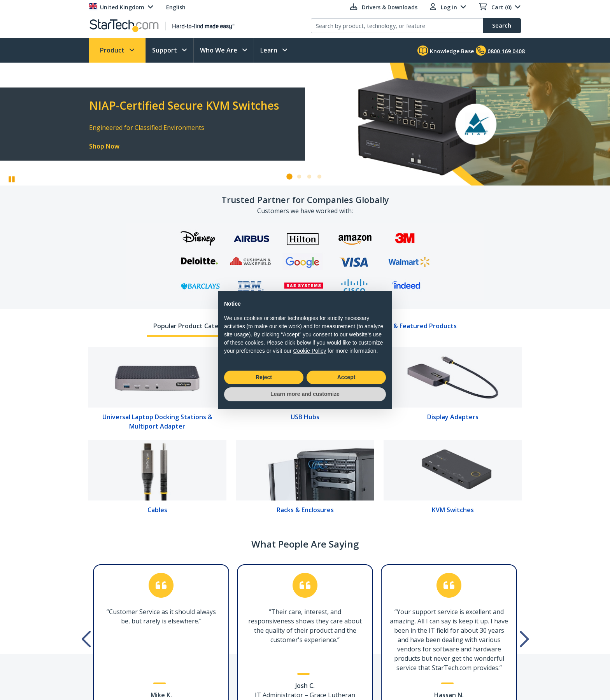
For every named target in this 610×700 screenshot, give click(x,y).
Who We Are (219, 50)
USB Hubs (305, 417)
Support (165, 50)
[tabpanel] (305, 433)
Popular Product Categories (195, 326)
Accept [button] (346, 377)
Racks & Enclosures (305, 510)
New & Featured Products (417, 326)
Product (113, 50)
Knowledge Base (446, 51)
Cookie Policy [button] (309, 351)
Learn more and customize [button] (305, 394)
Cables (157, 510)
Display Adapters (453, 417)
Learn (270, 50)
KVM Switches (453, 510)
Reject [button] (264, 377)
